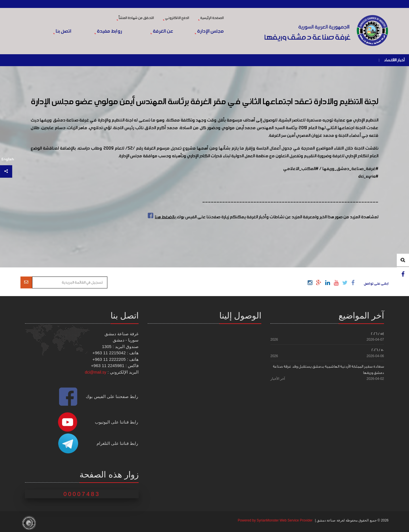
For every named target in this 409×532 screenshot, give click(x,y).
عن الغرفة (162, 32)
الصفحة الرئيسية (211, 18)
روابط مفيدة (108, 32)
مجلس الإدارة (209, 32)
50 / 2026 (378, 350)
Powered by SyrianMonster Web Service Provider (275, 520)
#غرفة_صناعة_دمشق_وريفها (350, 169)
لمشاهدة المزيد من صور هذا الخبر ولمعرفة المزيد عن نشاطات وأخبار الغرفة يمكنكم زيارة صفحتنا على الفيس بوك (262, 217)
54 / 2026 (377, 334)
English (8, 159)
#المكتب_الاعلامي (301, 169)
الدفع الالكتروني (176, 18)
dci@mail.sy (96, 372)
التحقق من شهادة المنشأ (135, 18)
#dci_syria (368, 177)
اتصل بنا (62, 32)
